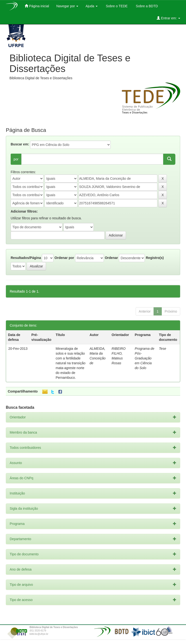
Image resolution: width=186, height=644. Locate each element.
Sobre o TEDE (116, 6)
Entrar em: (168, 18)
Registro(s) (155, 258)
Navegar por (67, 6)
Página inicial (37, 6)
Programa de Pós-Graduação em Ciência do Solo (144, 358)
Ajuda (92, 6)
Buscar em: (20, 144)
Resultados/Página (26, 258)
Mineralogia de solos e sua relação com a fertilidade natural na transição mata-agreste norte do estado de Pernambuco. (71, 363)
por (16, 159)
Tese (163, 349)
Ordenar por (64, 258)
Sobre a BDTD (146, 6)
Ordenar (111, 258)
